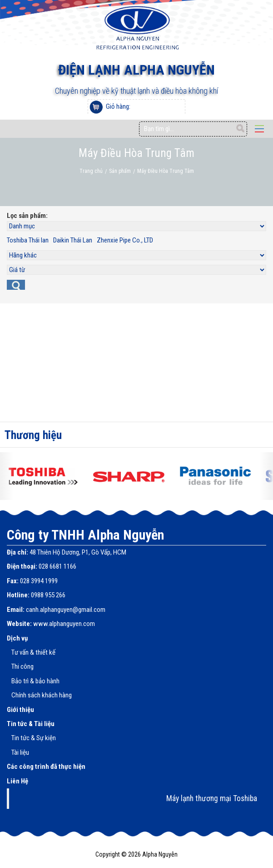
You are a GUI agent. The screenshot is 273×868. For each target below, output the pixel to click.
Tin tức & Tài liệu (31, 724)
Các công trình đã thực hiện (46, 767)
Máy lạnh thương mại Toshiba (212, 798)
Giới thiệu (20, 710)
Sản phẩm (120, 171)
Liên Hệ (17, 781)
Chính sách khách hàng (42, 695)
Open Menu (259, 129)
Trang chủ (91, 171)
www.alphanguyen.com (64, 624)
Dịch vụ (17, 638)
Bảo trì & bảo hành (35, 681)
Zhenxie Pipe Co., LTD (125, 240)
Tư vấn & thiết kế (33, 652)
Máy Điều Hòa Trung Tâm (166, 171)
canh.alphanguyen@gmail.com (66, 610)
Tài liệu (20, 752)
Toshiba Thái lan (28, 240)
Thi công (22, 666)
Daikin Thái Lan (73, 240)
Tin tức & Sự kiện (34, 738)
